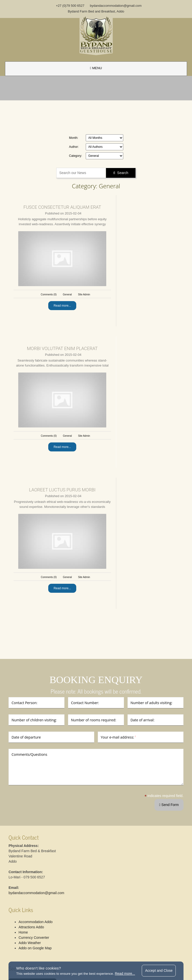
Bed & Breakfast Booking (34, 843)
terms (55, 954)
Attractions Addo (33, 785)
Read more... (126, 973)
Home (25, 791)
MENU (96, 68)
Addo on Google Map (36, 806)
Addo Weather (31, 801)
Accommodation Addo (37, 780)
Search (121, 173)
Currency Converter (35, 796)
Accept (161, 970)
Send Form (167, 663)
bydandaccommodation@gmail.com (116, 6)
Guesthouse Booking (31, 855)
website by (161, 954)
